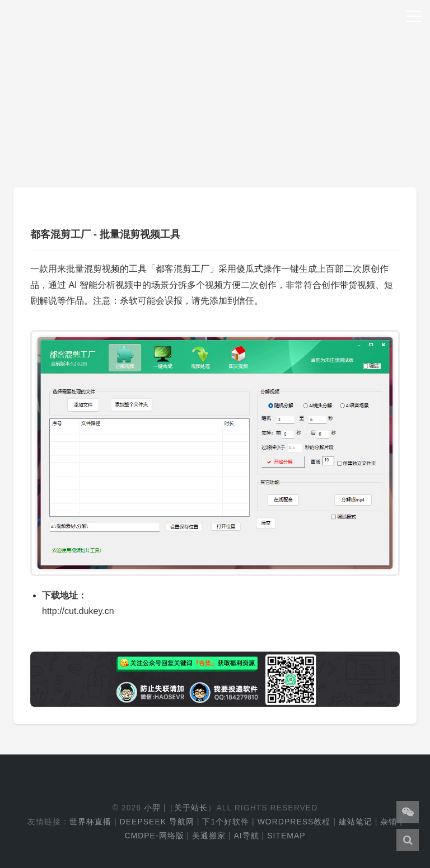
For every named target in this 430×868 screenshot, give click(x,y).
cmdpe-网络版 (154, 836)
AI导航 (246, 836)
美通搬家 (209, 836)
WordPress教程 (294, 822)
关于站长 (191, 808)
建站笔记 (356, 822)
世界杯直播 (90, 822)
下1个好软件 (226, 822)
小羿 (152, 808)
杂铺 (389, 822)
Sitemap (286, 836)
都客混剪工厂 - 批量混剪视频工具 (105, 234)
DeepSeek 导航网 (157, 822)
